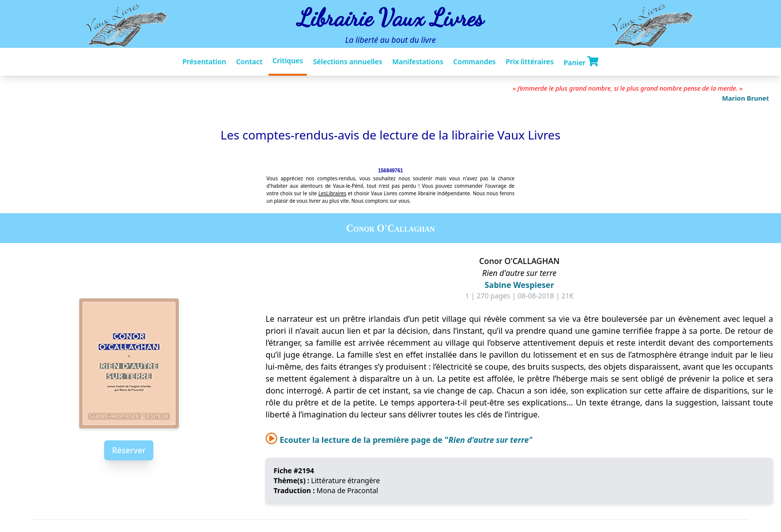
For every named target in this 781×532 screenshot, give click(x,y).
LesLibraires (332, 193)
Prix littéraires (529, 62)
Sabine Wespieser (519, 285)
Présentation (204, 62)
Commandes (474, 62)
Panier (581, 62)
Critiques (288, 61)
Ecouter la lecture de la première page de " (399, 440)
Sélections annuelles (347, 62)
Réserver (129, 450)
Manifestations (417, 62)
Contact (249, 62)
